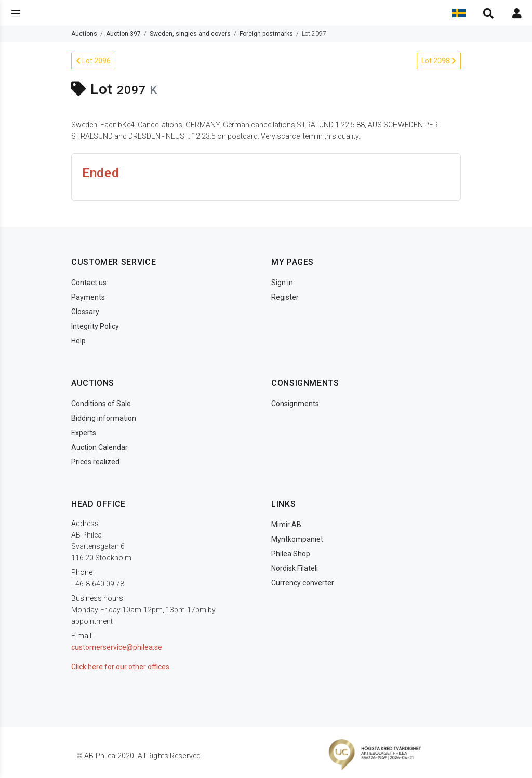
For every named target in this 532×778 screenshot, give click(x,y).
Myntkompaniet (297, 539)
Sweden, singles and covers (190, 34)
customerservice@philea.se (117, 647)
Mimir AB (286, 525)
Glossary (85, 312)
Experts (84, 433)
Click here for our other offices (120, 667)
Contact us (89, 283)
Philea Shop (291, 554)
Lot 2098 (439, 61)
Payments (88, 297)
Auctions (84, 34)
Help (78, 341)
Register (285, 297)
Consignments (295, 404)
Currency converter (303, 583)
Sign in (282, 283)
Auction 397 (123, 34)
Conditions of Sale (101, 404)
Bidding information (104, 418)
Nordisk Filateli (295, 568)
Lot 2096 (93, 61)
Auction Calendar (99, 447)
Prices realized (95, 462)
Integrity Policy (95, 326)
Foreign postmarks (266, 34)
